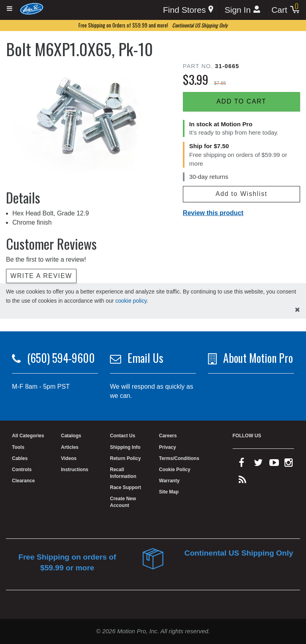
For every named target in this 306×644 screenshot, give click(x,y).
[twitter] (258, 464)
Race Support (126, 487)
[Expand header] (10, 9)
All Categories (28, 436)
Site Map (169, 492)
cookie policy (131, 301)
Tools (18, 447)
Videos (69, 458)
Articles (70, 447)
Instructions (75, 470)
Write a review (41, 276)
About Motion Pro (258, 358)
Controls (22, 470)
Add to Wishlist (241, 194)
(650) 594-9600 (61, 358)
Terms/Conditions (179, 458)
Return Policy (125, 458)
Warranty (169, 481)
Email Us (145, 358)
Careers (168, 436)
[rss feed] (242, 482)
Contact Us (123, 436)
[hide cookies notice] (297, 310)
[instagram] (289, 464)
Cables (20, 458)
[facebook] (241, 464)
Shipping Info (125, 447)
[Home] (32, 9)
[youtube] (274, 464)
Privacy (168, 447)
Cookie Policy (175, 470)
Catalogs (71, 436)
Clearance (23, 481)
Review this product (213, 213)
